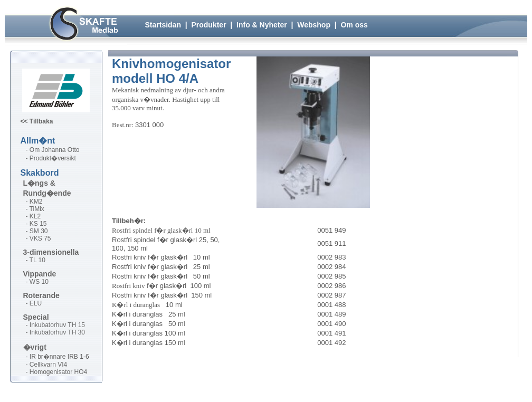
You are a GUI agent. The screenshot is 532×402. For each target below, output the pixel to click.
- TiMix (35, 209)
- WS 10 (37, 282)
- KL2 (34, 216)
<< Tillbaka (37, 121)
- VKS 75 (39, 238)
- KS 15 (36, 224)
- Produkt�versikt (51, 158)
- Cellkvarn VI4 (47, 365)
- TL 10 (36, 260)
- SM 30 (37, 231)
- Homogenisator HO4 (57, 372)
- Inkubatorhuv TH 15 (56, 325)
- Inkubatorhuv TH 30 (56, 332)
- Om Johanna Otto (53, 150)
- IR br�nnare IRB (52, 357)
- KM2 (34, 202)
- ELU (34, 303)
